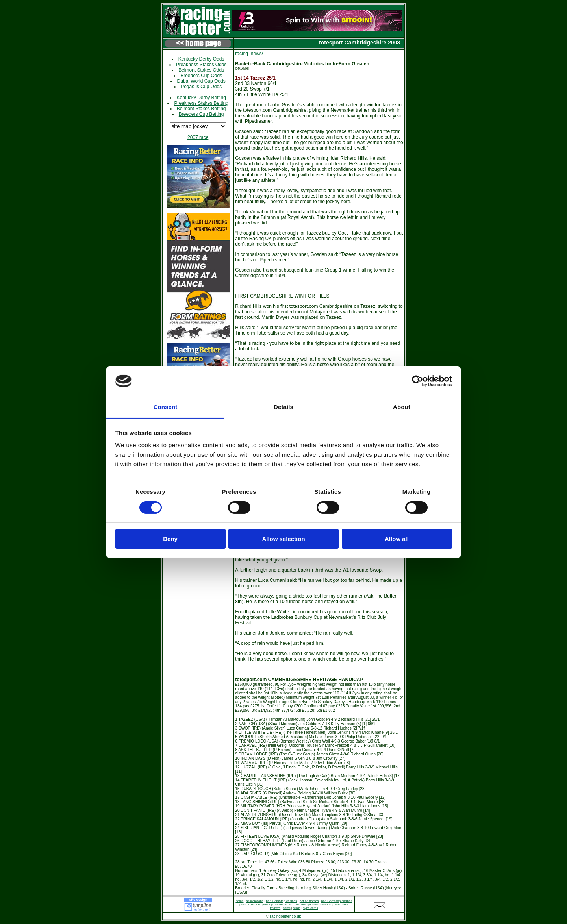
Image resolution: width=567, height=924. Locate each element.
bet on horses (309, 901)
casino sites (283, 905)
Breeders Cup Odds (201, 76)
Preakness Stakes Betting (201, 103)
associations (255, 901)
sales (287, 908)
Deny (170, 539)
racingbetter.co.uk (286, 916)
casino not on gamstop (257, 905)
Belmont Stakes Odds (201, 70)
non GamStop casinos (282, 901)
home (239, 901)
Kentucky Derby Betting (201, 98)
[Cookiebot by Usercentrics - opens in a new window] (418, 381)
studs (297, 908)
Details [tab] (283, 407)
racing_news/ (249, 54)
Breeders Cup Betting (201, 114)
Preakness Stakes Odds (201, 65)
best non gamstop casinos (313, 905)
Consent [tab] (166, 407)
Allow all (397, 539)
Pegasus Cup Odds (201, 87)
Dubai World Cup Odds (201, 81)
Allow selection (283, 539)
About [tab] (402, 407)
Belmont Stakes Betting (201, 109)
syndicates (311, 908)
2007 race (198, 137)
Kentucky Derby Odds (201, 59)
